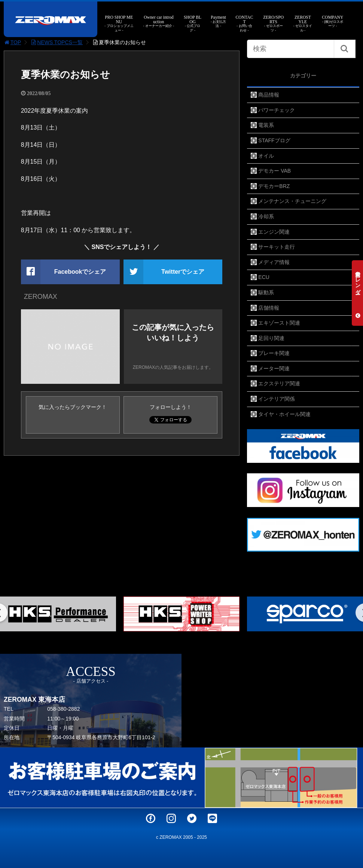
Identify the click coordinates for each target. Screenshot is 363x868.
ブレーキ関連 (274, 353)
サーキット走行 (277, 247)
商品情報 (269, 95)
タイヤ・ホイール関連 (284, 414)
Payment (219, 22)
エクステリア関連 (279, 383)
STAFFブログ (274, 140)
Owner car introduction (158, 22)
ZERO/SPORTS (274, 24)
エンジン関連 (274, 232)
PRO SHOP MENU (119, 24)
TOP (13, 42)
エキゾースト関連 (279, 323)
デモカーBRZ (274, 186)
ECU (264, 277)
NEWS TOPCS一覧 (57, 42)
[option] (181, 614)
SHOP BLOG (192, 24)
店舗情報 (269, 308)
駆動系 (266, 292)
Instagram (171, 818)
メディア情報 (274, 262)
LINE (212, 818)
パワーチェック (277, 110)
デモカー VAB (274, 171)
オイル (266, 156)
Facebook (151, 818)
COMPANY (333, 22)
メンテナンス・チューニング (292, 201)
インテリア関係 (277, 399)
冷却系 (266, 216)
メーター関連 (274, 368)
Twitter (192, 818)
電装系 (266, 125)
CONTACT (244, 24)
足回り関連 (271, 338)
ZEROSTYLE (303, 24)
